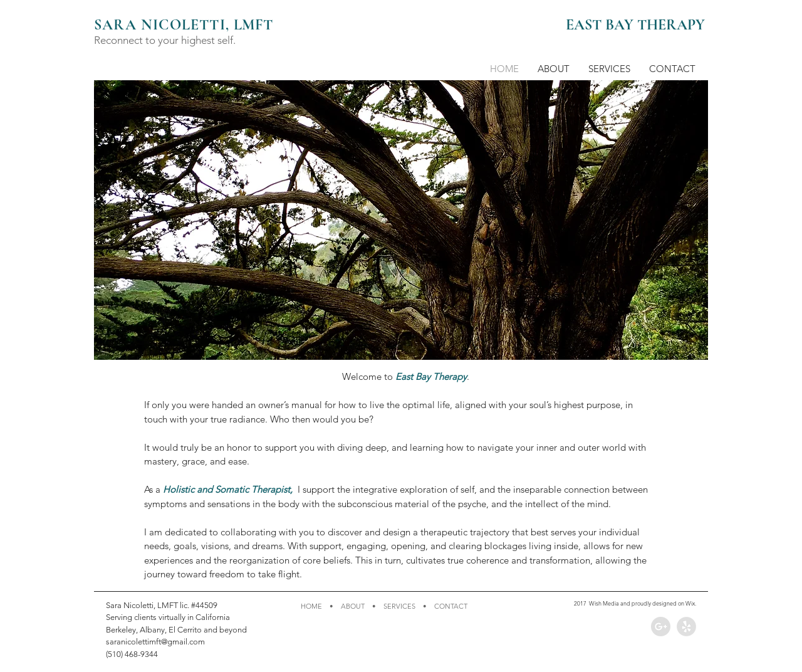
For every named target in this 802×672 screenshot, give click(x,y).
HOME (311, 606)
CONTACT (451, 606)
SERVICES (399, 606)
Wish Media (604, 603)
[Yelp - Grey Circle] (686, 627)
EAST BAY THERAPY (635, 25)
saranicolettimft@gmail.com (155, 642)
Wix (690, 603)
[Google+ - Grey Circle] (661, 627)
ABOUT (353, 606)
